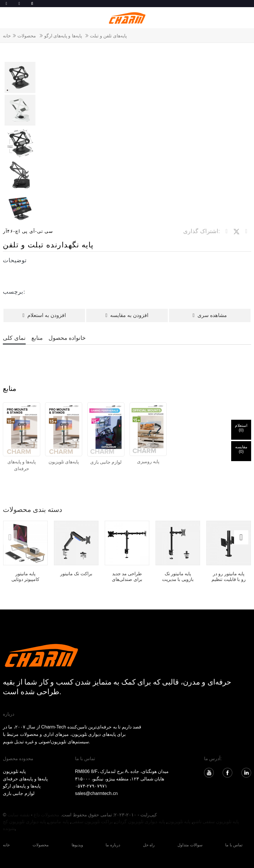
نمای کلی (14, 338)
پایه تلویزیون (14, 771)
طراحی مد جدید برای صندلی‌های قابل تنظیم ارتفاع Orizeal (127, 577)
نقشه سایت (18, 815)
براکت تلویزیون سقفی (92, 822)
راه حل (149, 845)
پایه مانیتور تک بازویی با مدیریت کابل (178, 577)
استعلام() (241, 428)
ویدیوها (77, 845)
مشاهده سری (210, 315)
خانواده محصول (67, 338)
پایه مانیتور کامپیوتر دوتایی (25, 576)
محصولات (27, 36)
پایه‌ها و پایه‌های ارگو (63, 36)
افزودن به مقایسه (127, 315)
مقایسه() (241, 449)
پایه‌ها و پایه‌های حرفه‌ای (25, 779)
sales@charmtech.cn (96, 793)
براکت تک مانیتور (76, 574)
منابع (37, 338)
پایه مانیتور (59, 822)
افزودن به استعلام (44, 315)
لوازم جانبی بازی (19, 793)
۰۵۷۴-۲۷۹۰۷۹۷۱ (91, 786)
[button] (241, 537)
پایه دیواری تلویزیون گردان (140, 822)
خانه (7, 36)
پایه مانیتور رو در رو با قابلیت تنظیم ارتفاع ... (228, 577)
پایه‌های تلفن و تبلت (108, 36)
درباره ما (113, 845)
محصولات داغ (47, 815)
